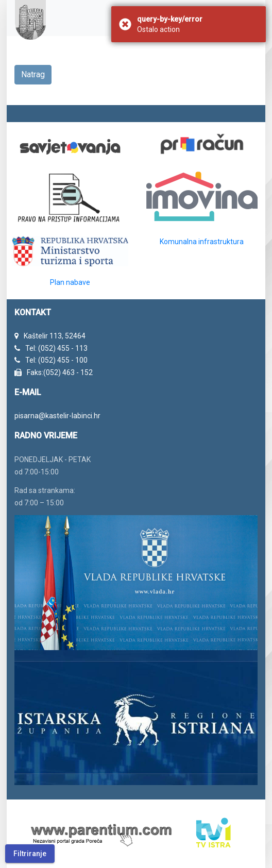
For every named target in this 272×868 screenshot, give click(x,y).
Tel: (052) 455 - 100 (56, 360)
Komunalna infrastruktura (202, 242)
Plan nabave (70, 282)
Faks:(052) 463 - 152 (60, 372)
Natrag (33, 74)
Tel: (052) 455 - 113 (56, 348)
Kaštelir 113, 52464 (55, 336)
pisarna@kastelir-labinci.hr (57, 416)
